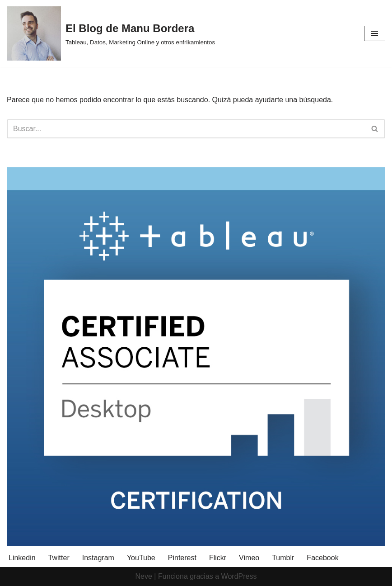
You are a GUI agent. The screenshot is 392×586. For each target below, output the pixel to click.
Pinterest (182, 558)
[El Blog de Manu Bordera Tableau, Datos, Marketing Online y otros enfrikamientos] (111, 33)
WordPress (239, 576)
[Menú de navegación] (375, 33)
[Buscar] (186, 129)
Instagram (98, 558)
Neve (144, 576)
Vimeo (249, 558)
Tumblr (283, 558)
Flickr (218, 558)
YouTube (141, 558)
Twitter (59, 558)
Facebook (322, 558)
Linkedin (22, 558)
